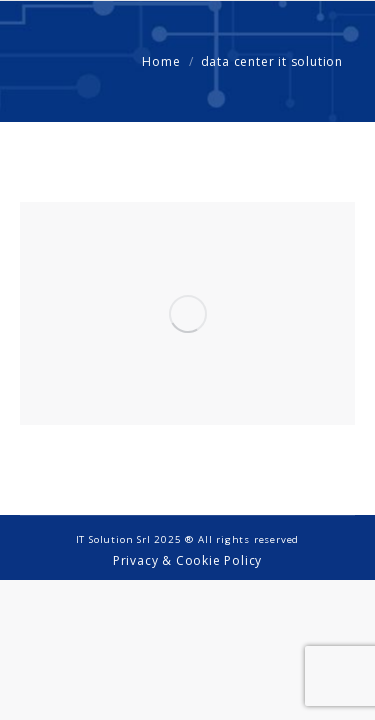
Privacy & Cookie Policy (187, 560)
